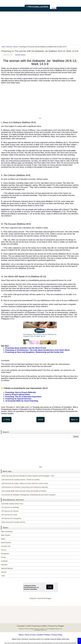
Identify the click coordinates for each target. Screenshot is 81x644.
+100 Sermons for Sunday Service (13, 522)
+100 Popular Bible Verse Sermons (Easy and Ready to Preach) (24, 491)
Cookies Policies (43, 635)
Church (4, 550)
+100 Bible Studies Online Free (12, 504)
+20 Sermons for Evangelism (11, 518)
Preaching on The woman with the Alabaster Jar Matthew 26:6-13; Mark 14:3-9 (40, 51)
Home (4, 47)
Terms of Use (30, 635)
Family (3, 557)
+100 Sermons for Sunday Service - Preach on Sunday (20, 480)
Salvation (4, 565)
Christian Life (6, 546)
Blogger (48, 598)
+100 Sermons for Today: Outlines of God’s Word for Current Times (25, 483)
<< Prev (7, 420)
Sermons (9, 47)
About (21, 635)
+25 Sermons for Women (10, 511)
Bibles (3, 539)
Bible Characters (7, 531)
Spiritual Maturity (7, 568)
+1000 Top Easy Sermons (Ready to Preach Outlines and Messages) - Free (28, 476)
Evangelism (5, 554)
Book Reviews (6, 543)
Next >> (74, 420)
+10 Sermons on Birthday (10, 507)
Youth (3, 576)
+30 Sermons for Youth (9, 515)
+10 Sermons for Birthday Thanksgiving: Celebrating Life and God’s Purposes (28, 495)
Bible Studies (6, 535)
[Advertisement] (40, 28)
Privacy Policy (57, 635)
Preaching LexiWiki (39, 626)
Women (16, 47)
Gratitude (4, 561)
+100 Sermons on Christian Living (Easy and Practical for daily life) (24, 487)
